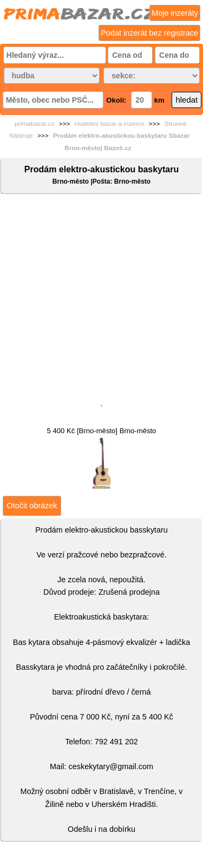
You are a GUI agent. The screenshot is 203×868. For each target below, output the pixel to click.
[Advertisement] (101, 301)
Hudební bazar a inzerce (110, 124)
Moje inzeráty (175, 13)
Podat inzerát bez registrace (149, 33)
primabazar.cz (34, 124)
